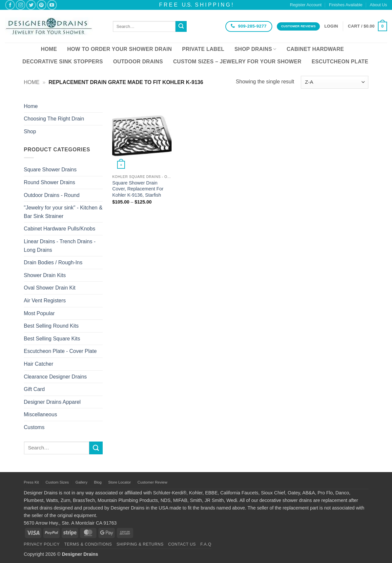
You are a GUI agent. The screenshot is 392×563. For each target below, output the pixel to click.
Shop (30, 131)
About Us (378, 5)
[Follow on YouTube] (52, 5)
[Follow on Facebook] (10, 5)
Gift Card (34, 389)
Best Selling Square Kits (52, 339)
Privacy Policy (42, 544)
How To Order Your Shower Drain (120, 49)
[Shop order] (334, 82)
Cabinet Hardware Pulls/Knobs (60, 229)
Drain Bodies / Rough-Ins (53, 262)
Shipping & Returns (140, 544)
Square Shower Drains (50, 170)
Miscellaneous (41, 414)
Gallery (81, 482)
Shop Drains (256, 49)
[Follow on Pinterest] (41, 5)
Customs (34, 427)
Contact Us (182, 544)
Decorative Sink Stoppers (62, 62)
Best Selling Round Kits (51, 326)
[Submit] (181, 27)
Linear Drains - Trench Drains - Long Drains (60, 246)
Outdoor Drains (138, 62)
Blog (98, 482)
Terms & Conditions (88, 544)
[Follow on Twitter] (31, 5)
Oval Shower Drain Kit (50, 288)
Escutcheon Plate (340, 62)
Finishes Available (346, 5)
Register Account (306, 5)
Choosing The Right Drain (54, 119)
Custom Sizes (57, 482)
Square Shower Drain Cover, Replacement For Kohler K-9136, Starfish (138, 189)
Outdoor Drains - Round (52, 195)
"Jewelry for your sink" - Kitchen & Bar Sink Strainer (63, 212)
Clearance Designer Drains (55, 377)
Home (49, 49)
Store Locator (120, 482)
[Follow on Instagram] (21, 5)
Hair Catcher (39, 364)
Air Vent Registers (45, 301)
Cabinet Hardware (315, 49)
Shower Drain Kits (45, 275)
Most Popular (39, 313)
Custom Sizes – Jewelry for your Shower (237, 62)
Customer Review (152, 482)
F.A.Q (206, 544)
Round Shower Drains (50, 182)
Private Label (203, 49)
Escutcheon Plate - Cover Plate (60, 351)
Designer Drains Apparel (52, 402)
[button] (331, 26)
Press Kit (31, 482)
